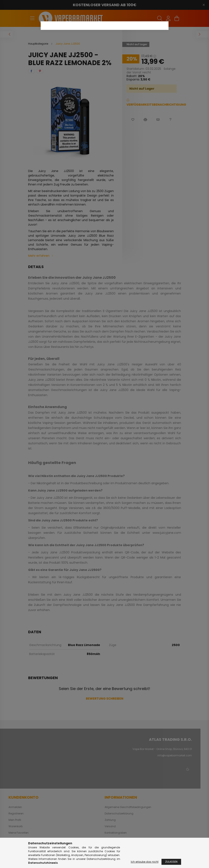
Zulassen (171, 862)
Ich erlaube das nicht (145, 862)
